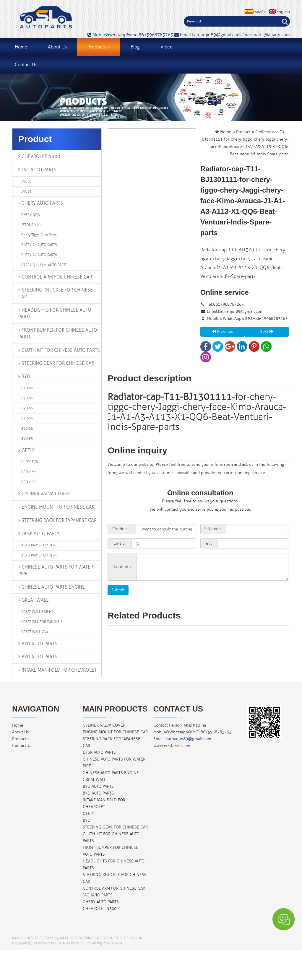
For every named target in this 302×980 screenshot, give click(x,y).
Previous (222, 332)
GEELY (28, 450)
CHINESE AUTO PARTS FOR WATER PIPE (56, 570)
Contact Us (26, 65)
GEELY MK (29, 472)
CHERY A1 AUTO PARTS (39, 255)
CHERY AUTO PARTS (42, 203)
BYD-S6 (27, 388)
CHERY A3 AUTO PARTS (39, 245)
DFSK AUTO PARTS (41, 534)
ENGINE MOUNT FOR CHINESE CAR (58, 507)
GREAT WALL (35, 600)
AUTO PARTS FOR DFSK (39, 545)
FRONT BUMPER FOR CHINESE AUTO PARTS (58, 334)
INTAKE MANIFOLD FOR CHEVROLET (59, 670)
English (279, 12)
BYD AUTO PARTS (39, 644)
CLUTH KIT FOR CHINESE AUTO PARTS (61, 350)
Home (21, 47)
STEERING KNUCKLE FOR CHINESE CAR (56, 293)
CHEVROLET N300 (41, 157)
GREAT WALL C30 (35, 632)
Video (167, 47)
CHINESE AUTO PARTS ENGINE (53, 587)
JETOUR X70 (31, 225)
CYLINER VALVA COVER (46, 494)
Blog (135, 47)
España (255, 12)
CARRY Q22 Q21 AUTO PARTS (44, 265)
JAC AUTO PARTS (39, 170)
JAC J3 (26, 192)
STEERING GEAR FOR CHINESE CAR (58, 363)
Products (99, 47)
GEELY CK (29, 482)
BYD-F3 (27, 439)
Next (266, 332)
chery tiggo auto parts (39, 235)
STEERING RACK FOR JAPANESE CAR (59, 520)
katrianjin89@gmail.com (241, 311)
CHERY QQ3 (31, 215)
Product (243, 132)
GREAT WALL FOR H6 (37, 612)
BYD (26, 377)
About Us (57, 47)
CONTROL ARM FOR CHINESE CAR (57, 277)
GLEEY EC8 (30, 462)
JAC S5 (26, 181)
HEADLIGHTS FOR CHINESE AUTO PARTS (55, 314)
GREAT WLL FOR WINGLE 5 (42, 622)
